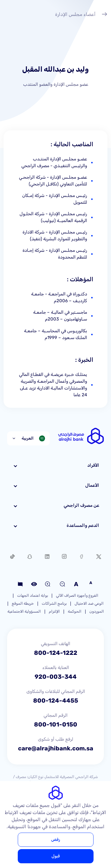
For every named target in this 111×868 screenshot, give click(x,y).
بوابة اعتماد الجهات (33, 595)
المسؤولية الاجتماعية (24, 611)
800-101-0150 (56, 724)
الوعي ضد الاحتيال (89, 603)
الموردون (97, 611)
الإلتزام (54, 611)
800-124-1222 (56, 653)
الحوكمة (75, 611)
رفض (56, 840)
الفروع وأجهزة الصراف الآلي (77, 595)
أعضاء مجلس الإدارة (81, 15)
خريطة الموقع (23, 603)
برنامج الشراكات (54, 603)
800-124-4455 (56, 701)
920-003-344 (56, 677)
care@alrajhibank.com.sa (56, 748)
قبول (56, 856)
